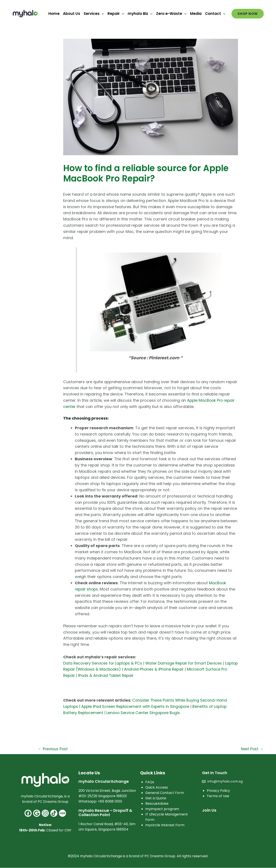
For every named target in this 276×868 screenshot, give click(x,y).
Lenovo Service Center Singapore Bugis (145, 713)
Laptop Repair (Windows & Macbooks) (100, 669)
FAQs (150, 782)
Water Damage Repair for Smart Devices (186, 663)
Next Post (252, 749)
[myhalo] (25, 13)
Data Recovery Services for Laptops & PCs (104, 663)
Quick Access (157, 788)
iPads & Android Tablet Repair (131, 675)
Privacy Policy (218, 791)
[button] (248, 14)
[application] (102, 14)
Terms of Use (218, 796)
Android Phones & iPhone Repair (171, 669)
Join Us (209, 810)
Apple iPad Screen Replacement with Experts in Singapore (137, 706)
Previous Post (53, 749)
